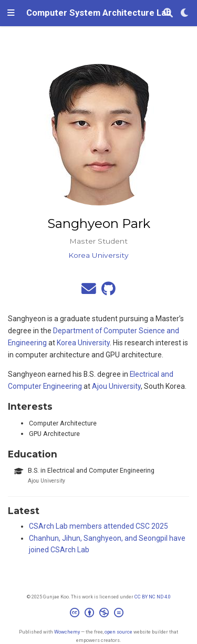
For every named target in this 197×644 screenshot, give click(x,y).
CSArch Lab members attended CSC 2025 (98, 526)
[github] (108, 291)
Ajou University (116, 386)
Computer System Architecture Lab (99, 13)
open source (118, 632)
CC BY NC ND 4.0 (153, 597)
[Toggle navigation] (11, 13)
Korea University (83, 343)
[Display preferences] (185, 13)
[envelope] (89, 291)
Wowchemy (67, 632)
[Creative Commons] (99, 614)
